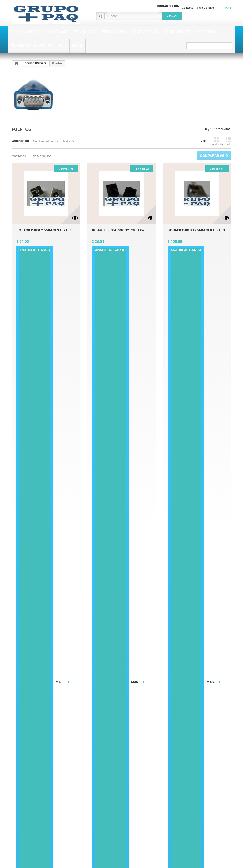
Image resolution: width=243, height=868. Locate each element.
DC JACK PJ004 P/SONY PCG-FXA (118, 230)
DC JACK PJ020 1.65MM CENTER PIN (196, 230)
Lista (229, 141)
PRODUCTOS (85, 32)
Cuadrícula (217, 141)
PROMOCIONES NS (27, 32)
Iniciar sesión (168, 6)
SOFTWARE (59, 32)
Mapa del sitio (205, 8)
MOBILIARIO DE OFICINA (32, 45)
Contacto (188, 8)
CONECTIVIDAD (145, 32)
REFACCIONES (114, 32)
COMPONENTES (177, 32)
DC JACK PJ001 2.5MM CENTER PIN (44, 230)
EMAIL (77, 45)
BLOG (62, 45)
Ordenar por (20, 141)
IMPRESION (206, 32)
